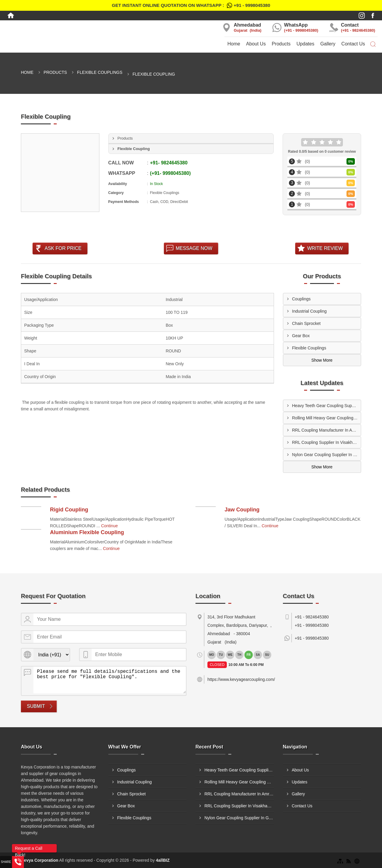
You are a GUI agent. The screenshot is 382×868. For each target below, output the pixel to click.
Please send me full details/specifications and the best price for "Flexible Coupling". (110, 680)
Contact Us (353, 44)
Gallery (328, 44)
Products (281, 44)
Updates (306, 44)
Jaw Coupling (242, 510)
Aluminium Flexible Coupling (87, 532)
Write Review (325, 248)
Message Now (194, 248)
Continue (110, 526)
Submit (36, 706)
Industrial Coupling (309, 311)
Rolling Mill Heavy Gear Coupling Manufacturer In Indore (327, 418)
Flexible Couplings (100, 72)
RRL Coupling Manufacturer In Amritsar (327, 430)
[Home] (11, 16)
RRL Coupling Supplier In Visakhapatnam (327, 442)
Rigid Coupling (69, 510)
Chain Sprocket (306, 323)
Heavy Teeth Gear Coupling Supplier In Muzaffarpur (327, 406)
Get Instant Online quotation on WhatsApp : (191, 5)
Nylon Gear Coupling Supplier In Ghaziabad (327, 455)
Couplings (301, 299)
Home (234, 44)
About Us (256, 44)
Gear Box (301, 336)
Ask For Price (63, 248)
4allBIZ (163, 860)
